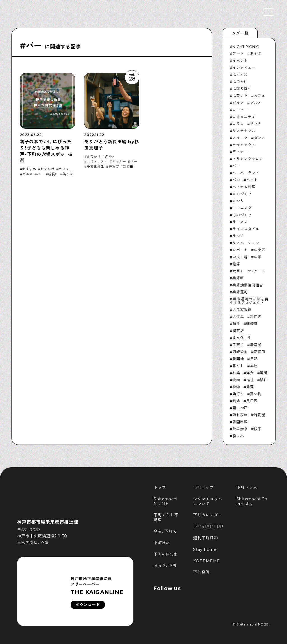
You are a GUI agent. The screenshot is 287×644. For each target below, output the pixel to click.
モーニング (242, 208)
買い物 (256, 394)
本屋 (254, 366)
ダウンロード (88, 605)
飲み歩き (240, 429)
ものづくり (242, 215)
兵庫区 (238, 278)
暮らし (238, 366)
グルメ (27, 174)
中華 (258, 257)
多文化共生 (95, 167)
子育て (238, 345)
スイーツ (240, 138)
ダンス (260, 138)
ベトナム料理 (244, 187)
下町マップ (203, 487)
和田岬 (256, 317)
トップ (160, 487)
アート (238, 54)
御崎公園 (240, 352)
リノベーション (246, 243)
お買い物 (240, 96)
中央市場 (240, 257)
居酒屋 (114, 167)
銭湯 (236, 401)
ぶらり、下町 (165, 565)
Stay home (205, 549)
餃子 (258, 429)
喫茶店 (238, 331)
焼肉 (236, 380)
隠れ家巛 (240, 415)
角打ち (238, 394)
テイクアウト (244, 145)
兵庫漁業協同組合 (248, 285)
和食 (236, 324)
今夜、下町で (165, 531)
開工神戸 (240, 408)
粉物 (236, 387)
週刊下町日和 (205, 538)
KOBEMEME (207, 561)
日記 (254, 359)
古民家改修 (242, 310)
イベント (240, 61)
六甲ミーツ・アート (249, 271)
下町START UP (208, 526)
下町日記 (162, 543)
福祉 (250, 380)
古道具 (238, 317)
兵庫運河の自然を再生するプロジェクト (249, 301)
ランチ (238, 236)
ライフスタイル (246, 229)
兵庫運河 (240, 292)
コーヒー (240, 110)
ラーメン (240, 222)
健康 (236, 264)
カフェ (64, 169)
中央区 (260, 250)
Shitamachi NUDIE (166, 501)
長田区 (252, 401)
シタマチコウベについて (208, 501)
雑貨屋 (260, 415)
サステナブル (244, 131)
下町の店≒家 (166, 554)
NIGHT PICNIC (246, 47)
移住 (264, 380)
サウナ (256, 124)
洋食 (250, 373)
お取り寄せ (242, 89)
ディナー (119, 162)
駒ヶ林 (68, 174)
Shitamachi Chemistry (252, 501)
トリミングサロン (248, 159)
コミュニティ (97, 162)
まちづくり (242, 194)
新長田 (53, 174)
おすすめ (29, 169)
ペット (252, 180)
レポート (240, 250)
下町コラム (247, 487)
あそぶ (256, 54)
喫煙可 (252, 324)
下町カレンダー (208, 515)
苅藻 (250, 387)
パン (236, 180)
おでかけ (47, 169)
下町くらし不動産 (166, 517)
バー (40, 174)
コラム (238, 124)
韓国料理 (240, 422)
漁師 (264, 373)
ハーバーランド (246, 173)
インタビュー (244, 68)
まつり (238, 201)
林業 (236, 373)
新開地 (238, 359)
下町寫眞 (201, 572)
